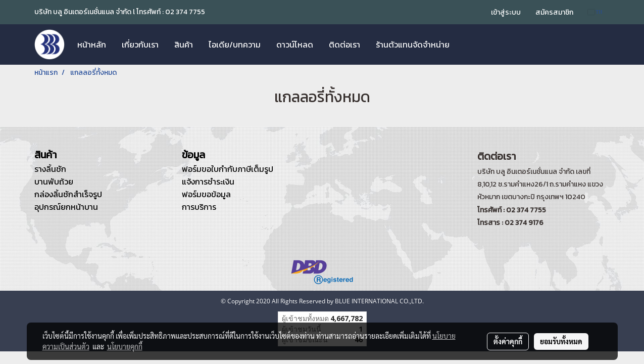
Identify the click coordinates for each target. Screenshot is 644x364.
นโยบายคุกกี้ (125, 346)
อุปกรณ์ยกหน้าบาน (66, 207)
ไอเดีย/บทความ (235, 44)
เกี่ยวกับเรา (140, 44)
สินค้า (184, 44)
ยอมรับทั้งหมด (561, 341)
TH (595, 12)
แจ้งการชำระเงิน (208, 181)
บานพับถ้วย (54, 181)
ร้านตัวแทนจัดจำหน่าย (413, 44)
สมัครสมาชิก (554, 12)
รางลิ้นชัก (50, 169)
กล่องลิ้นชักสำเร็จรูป (68, 194)
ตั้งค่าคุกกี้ (508, 341)
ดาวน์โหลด (295, 44)
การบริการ (199, 207)
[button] (466, 44)
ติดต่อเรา (344, 44)
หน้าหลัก (92, 44)
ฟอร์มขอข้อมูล (206, 194)
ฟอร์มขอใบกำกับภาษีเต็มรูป (228, 169)
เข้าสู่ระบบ (506, 12)
